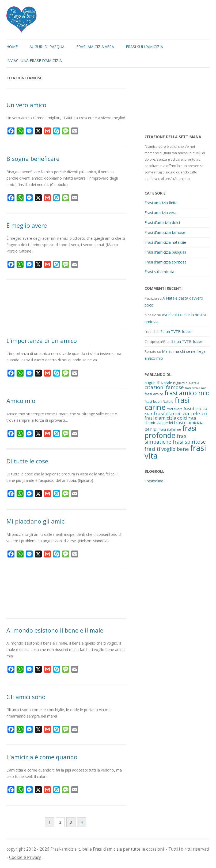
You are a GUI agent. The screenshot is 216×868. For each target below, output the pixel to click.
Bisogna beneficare (33, 158)
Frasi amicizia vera (95, 47)
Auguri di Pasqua (47, 47)
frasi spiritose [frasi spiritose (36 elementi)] (189, 442)
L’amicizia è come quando (42, 757)
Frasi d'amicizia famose (165, 232)
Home (12, 47)
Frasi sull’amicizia (144, 47)
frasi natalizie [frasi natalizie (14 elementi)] (170, 429)
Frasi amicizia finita (161, 203)
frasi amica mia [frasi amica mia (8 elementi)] (196, 388)
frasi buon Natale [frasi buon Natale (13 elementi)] (159, 401)
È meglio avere (27, 225)
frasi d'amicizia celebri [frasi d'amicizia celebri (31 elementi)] (180, 413)
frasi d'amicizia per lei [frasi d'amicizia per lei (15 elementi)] (170, 420)
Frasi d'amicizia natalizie (165, 242)
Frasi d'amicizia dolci (162, 222)
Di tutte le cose (27, 461)
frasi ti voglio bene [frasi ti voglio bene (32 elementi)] (167, 449)
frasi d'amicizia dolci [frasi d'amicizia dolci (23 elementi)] (166, 418)
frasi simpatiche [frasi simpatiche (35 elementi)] (166, 439)
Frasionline (154, 481)
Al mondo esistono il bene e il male (55, 630)
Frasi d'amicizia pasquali (165, 252)
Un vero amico (26, 105)
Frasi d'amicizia (107, 849)
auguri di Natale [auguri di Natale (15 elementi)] (158, 383)
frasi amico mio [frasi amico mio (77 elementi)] (187, 393)
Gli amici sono (26, 697)
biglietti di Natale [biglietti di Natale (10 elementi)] (186, 383)
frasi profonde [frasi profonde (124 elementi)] (170, 432)
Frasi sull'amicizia (159, 272)
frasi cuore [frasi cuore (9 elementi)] (175, 409)
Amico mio (21, 401)
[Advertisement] (67, 305)
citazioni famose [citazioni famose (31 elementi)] (164, 387)
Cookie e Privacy (25, 857)
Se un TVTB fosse (176, 332)
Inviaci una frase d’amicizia (34, 61)
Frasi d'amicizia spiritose (166, 262)
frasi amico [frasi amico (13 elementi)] (154, 394)
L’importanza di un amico (42, 340)
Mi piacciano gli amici (36, 521)
